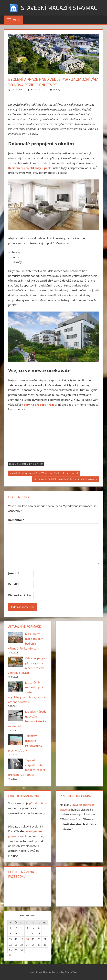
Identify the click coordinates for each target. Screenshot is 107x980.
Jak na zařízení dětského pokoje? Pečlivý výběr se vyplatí (64, 479)
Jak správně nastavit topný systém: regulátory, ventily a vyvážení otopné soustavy (27, 692)
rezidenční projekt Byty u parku (26, 464)
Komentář (16, 520)
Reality (56, 89)
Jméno (14, 573)
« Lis (10, 955)
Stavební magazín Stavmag (59, 8)
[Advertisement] (54, 439)
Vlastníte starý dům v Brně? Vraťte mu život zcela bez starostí (45, 473)
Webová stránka (19, 595)
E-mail (14, 584)
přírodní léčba (38, 803)
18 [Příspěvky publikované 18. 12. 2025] (27, 939)
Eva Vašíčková (38, 89)
